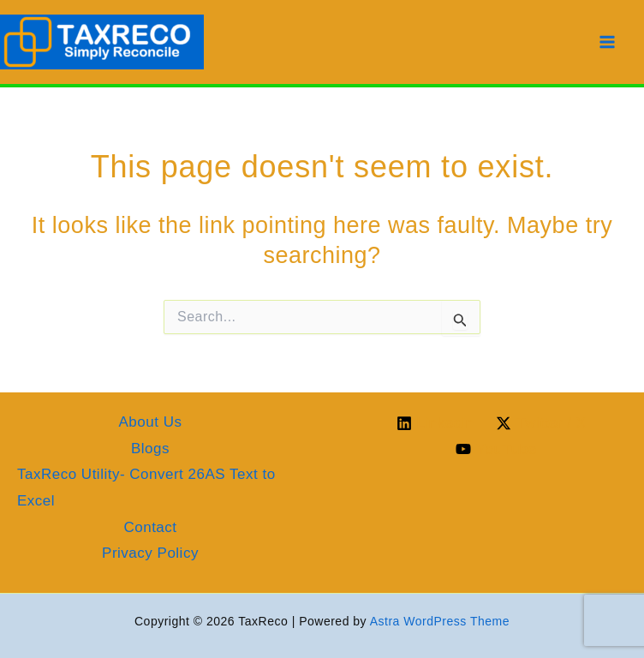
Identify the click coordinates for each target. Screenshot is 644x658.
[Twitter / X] (542, 423)
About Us (151, 422)
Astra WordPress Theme (440, 621)
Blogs (150, 449)
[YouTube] (497, 449)
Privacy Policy (150, 553)
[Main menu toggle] (608, 42)
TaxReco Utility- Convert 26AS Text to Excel (146, 488)
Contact (150, 527)
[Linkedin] (435, 423)
